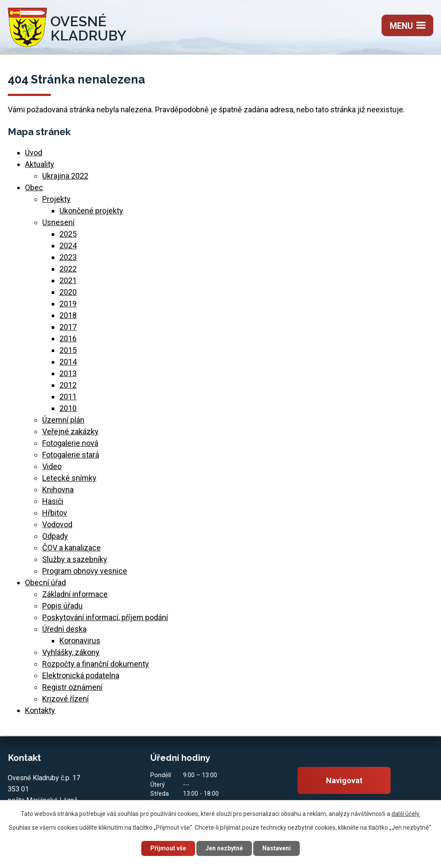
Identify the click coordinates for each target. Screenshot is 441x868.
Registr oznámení (72, 687)
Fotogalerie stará (71, 455)
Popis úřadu (62, 606)
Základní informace (75, 594)
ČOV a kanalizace (71, 548)
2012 (68, 385)
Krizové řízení (65, 699)
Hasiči (53, 501)
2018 (68, 315)
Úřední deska (64, 629)
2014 (68, 362)
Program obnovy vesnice (85, 571)
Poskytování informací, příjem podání (105, 617)
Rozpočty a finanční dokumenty (96, 664)
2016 (68, 338)
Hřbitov (55, 513)
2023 (68, 257)
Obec (34, 187)
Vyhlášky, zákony (71, 652)
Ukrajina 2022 (65, 176)
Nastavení (276, 848)
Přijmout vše (168, 848)
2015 (68, 350)
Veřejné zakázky (70, 431)
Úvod (34, 153)
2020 (68, 292)
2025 (68, 234)
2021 (68, 280)
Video (52, 466)
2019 (68, 304)
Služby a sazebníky (75, 559)
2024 (68, 246)
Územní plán (63, 420)
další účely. (406, 814)
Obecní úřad (45, 582)
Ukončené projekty (91, 211)
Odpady (55, 536)
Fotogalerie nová (70, 443)
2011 (68, 397)
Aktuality (40, 164)
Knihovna (58, 490)
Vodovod (57, 524)
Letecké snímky (69, 478)
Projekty (56, 199)
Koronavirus (80, 641)
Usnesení (58, 222)
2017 (68, 327)
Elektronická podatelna (81, 675)
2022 (68, 269)
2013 (68, 373)
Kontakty (40, 710)
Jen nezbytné (224, 848)
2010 (68, 408)
